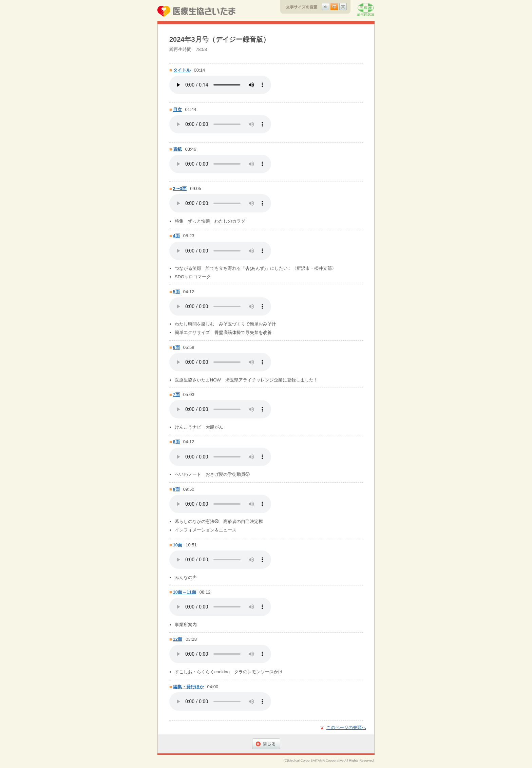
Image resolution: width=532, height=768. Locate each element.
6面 (176, 347)
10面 (178, 545)
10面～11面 (185, 592)
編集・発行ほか (188, 687)
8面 (176, 442)
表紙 (177, 149)
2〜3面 (180, 189)
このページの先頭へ (346, 727)
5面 (176, 292)
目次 (177, 109)
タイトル (182, 70)
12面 (178, 639)
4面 (176, 236)
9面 (176, 489)
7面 (176, 395)
